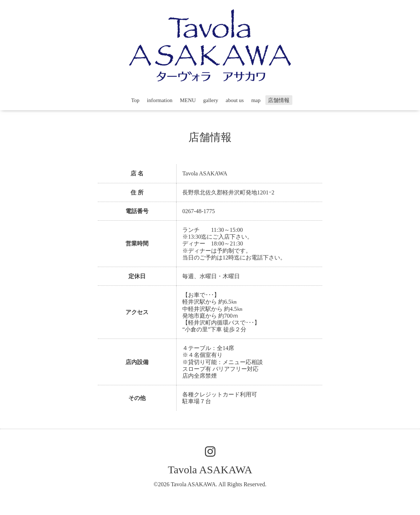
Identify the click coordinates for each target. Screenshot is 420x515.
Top (135, 100)
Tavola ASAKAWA (210, 470)
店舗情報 (279, 100)
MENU (188, 100)
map (256, 100)
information (160, 100)
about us (235, 100)
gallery (211, 100)
